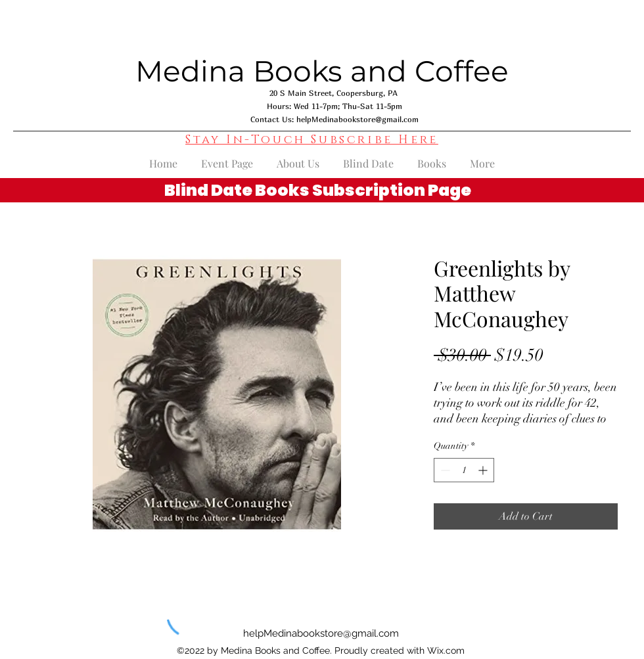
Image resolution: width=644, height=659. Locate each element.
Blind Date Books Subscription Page (318, 190)
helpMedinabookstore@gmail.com (357, 119)
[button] (312, 140)
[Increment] (484, 470)
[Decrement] (444, 470)
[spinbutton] (464, 470)
